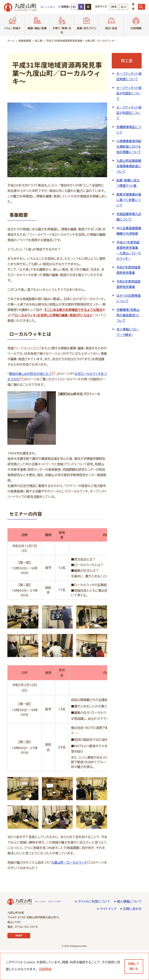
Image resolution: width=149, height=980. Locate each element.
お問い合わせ (132, 938)
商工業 (39, 41)
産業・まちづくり (87, 23)
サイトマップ (108, 938)
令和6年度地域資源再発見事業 (128, 284)
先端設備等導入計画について (129, 217)
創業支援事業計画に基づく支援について (129, 200)
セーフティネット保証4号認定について (129, 93)
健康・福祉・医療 (37, 23)
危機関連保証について (129, 130)
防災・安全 (111, 23)
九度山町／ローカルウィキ (71, 892)
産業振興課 (25, 41)
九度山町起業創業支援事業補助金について (129, 166)
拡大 (124, 7)
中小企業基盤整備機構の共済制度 (129, 231)
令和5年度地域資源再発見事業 (128, 270)
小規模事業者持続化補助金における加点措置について (129, 147)
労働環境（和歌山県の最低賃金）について (128, 315)
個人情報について (129, 931)
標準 (114, 7)
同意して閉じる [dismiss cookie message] (134, 966)
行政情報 (136, 23)
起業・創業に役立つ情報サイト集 (128, 183)
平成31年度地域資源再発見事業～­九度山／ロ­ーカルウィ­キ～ (129, 250)
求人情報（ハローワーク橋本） (128, 332)
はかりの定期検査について (129, 298)
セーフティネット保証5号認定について (129, 113)
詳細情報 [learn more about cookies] (45, 969)
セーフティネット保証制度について (129, 76)
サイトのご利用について (94, 931)
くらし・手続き (12, 23)
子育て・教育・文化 (62, 25)
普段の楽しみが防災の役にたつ (32, 374)
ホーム (11, 41)
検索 (139, 7)
